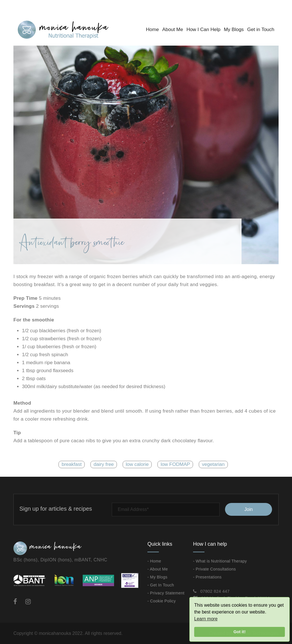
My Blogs (234, 29)
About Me (173, 29)
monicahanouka (55, 633)
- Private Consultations (214, 569)
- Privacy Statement (166, 593)
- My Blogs (157, 577)
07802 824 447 (215, 591)
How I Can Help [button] (203, 29)
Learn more (206, 619)
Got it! (240, 632)
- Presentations (207, 577)
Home (152, 29)
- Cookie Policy (162, 601)
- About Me (158, 569)
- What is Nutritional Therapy (220, 561)
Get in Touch (261, 29)
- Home (154, 561)
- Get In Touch (161, 585)
